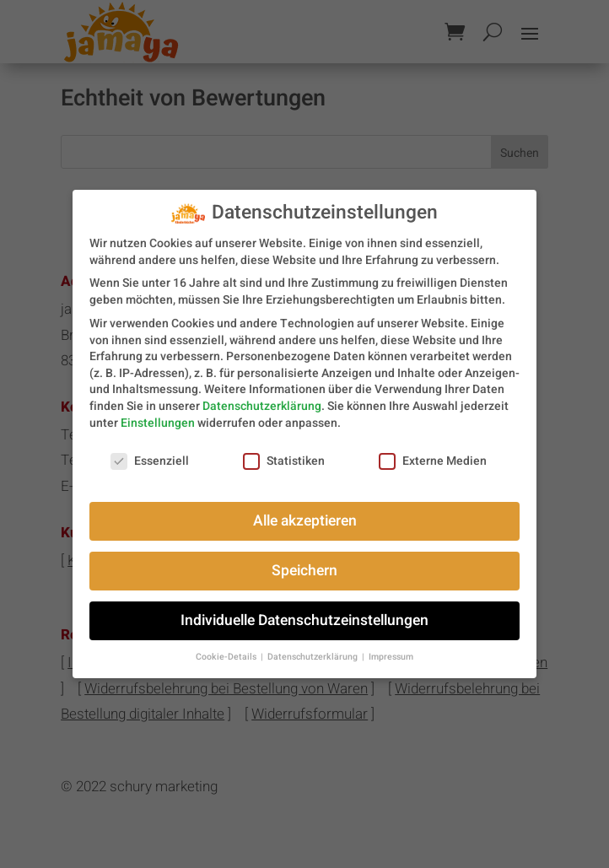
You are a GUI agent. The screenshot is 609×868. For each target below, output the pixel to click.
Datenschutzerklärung (262, 398)
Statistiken (284, 453)
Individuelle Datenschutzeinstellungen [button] (304, 613)
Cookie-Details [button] (227, 649)
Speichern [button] (304, 563)
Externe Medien (433, 453)
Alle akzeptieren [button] (305, 513)
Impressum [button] (391, 649)
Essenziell (150, 453)
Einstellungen (158, 415)
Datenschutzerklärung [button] (314, 649)
